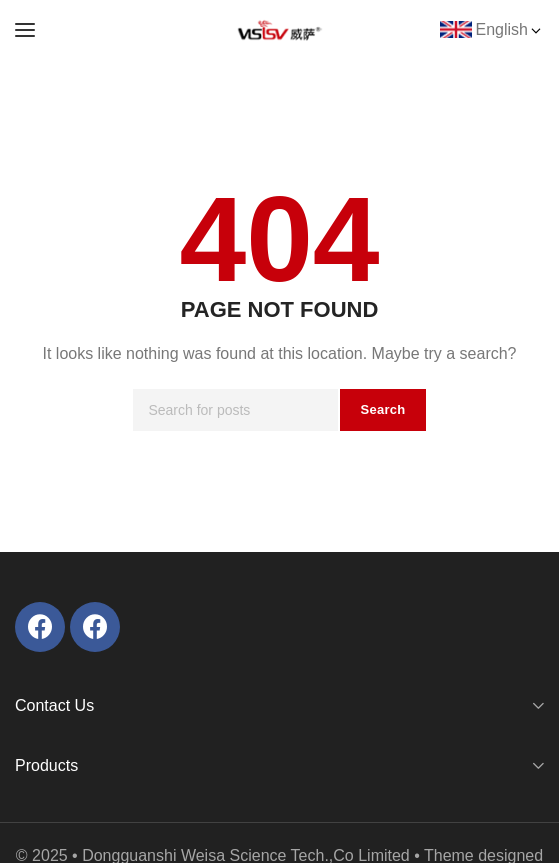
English (510, 29)
